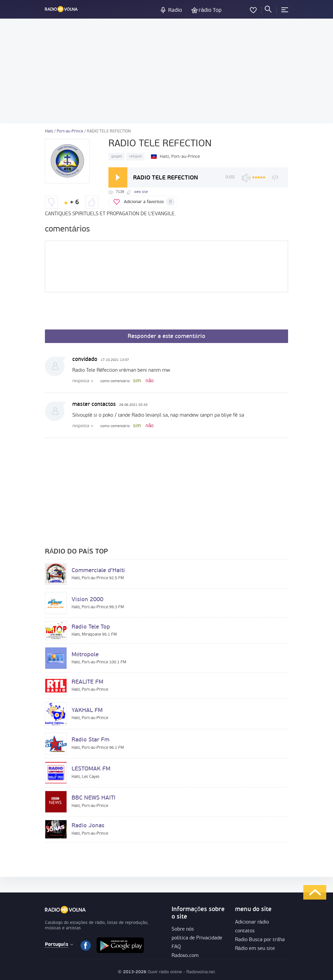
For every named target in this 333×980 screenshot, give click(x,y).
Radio (175, 10)
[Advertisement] (166, 71)
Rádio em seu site (255, 949)
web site (141, 192)
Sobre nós (183, 929)
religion (135, 157)
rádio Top (210, 10)
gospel (117, 157)
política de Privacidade (197, 938)
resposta (81, 381)
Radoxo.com (185, 956)
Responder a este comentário (166, 336)
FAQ (176, 947)
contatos (245, 931)
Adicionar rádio (252, 922)
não (150, 381)
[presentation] (96, 313)
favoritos (253, 9)
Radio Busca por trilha (260, 940)
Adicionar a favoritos (149, 202)
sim (137, 381)
